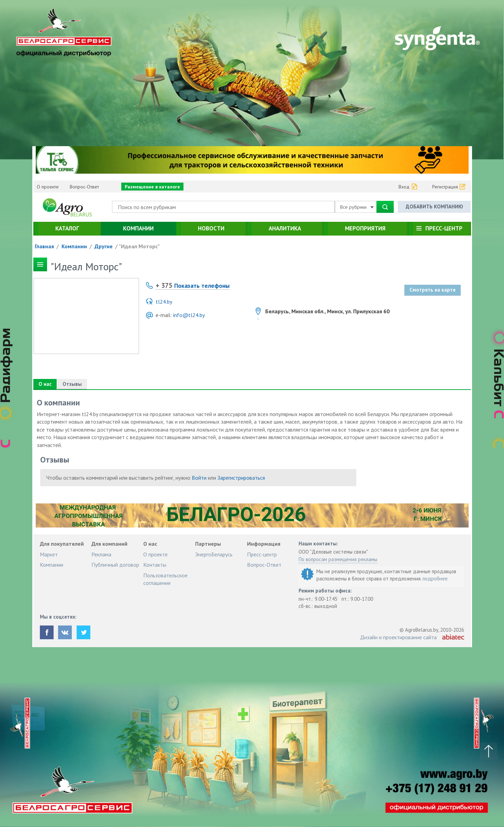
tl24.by (164, 302)
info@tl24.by (189, 315)
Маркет (49, 554)
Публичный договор (115, 565)
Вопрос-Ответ (84, 187)
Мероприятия (365, 228)
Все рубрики (357, 207)
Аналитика (285, 228)
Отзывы (72, 384)
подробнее (435, 579)
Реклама (101, 554)
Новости (211, 228)
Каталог (67, 228)
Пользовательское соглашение (165, 579)
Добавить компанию (434, 206)
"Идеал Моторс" (139, 246)
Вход (404, 187)
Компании (138, 228)
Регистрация (445, 187)
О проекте (48, 187)
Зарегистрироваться (241, 478)
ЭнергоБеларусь (214, 554)
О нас (45, 384)
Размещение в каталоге (152, 187)
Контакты (155, 565)
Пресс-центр (444, 228)
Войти (199, 478)
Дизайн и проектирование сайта (398, 637)
